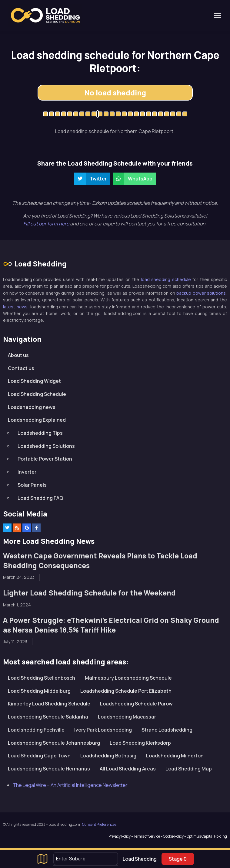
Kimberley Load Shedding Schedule (49, 704)
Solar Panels (32, 485)
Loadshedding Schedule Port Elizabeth (126, 691)
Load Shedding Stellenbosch (42, 678)
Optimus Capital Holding (207, 836)
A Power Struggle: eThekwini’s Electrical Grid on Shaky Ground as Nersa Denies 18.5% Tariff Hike (111, 625)
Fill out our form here (47, 224)
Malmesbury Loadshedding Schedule (128, 678)
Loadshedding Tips (40, 433)
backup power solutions (201, 293)
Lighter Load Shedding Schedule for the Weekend (89, 593)
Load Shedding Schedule (37, 394)
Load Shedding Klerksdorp (140, 743)
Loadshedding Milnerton (175, 756)
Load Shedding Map (189, 769)
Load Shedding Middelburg (39, 691)
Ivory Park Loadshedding (103, 730)
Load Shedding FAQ (40, 498)
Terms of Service (147, 836)
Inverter (27, 472)
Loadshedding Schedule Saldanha (48, 717)
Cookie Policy (173, 836)
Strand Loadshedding (167, 730)
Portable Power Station (45, 459)
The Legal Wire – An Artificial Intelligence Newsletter (70, 785)
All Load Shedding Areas (128, 769)
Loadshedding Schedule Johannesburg (54, 743)
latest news (15, 307)
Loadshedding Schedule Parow (136, 704)
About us (18, 355)
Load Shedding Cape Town (39, 756)
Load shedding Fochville (36, 730)
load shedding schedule (166, 279)
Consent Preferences (99, 824)
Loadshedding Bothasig (108, 756)
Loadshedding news (32, 407)
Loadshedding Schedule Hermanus (49, 769)
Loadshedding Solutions (46, 446)
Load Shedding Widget (34, 381)
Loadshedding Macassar (127, 717)
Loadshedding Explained (37, 420)
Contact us (21, 368)
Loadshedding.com (45, 15)
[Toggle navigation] (217, 15)
